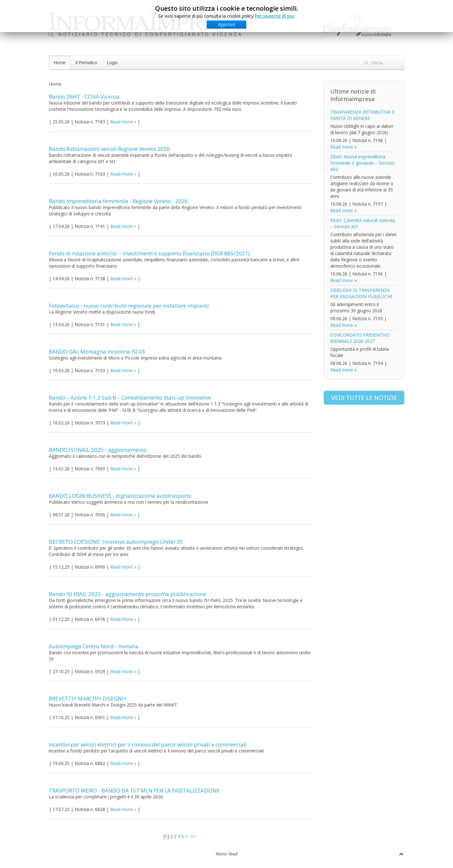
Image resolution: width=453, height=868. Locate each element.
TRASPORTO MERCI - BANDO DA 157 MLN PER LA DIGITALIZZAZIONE (134, 790)
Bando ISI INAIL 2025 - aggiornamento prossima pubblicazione (127, 594)
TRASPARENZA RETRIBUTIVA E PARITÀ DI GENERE (362, 115)
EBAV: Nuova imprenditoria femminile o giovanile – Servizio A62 (362, 163)
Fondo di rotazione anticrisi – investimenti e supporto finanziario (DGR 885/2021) (149, 253)
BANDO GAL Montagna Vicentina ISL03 (97, 352)
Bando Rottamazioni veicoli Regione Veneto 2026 (109, 149)
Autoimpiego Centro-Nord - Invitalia (94, 646)
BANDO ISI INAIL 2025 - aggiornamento (98, 450)
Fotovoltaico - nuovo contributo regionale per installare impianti (129, 306)
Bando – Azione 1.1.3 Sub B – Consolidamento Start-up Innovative (130, 397)
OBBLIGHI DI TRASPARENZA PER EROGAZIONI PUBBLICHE (361, 293)
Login (112, 63)
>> (193, 836)
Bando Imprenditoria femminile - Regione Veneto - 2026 (118, 201)
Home (60, 63)
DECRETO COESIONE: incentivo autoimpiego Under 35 (116, 542)
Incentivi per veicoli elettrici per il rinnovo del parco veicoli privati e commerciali (148, 744)
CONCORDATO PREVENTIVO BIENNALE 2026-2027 (360, 338)
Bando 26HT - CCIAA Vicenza (84, 96)
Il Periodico (86, 63)
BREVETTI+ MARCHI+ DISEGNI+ (88, 698)
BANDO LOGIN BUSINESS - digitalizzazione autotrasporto (120, 496)
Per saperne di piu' (275, 16)
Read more (121, 122)
